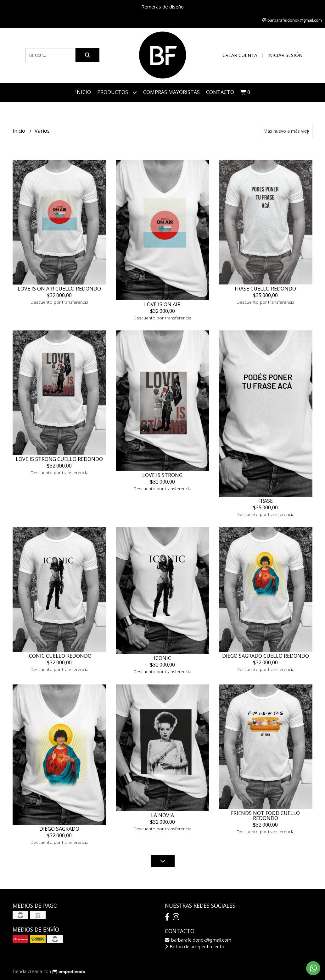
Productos (117, 92)
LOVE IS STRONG (162, 475)
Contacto (220, 92)
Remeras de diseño (162, 7)
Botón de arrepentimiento (195, 947)
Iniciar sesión (285, 55)
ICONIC (162, 658)
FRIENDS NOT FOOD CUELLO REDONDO (265, 816)
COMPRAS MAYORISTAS (171, 92)
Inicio (83, 92)
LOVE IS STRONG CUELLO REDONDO (59, 459)
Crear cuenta (240, 55)
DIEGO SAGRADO (59, 829)
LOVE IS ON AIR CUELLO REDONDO (59, 289)
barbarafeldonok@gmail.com (198, 940)
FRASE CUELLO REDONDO (265, 289)
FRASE (266, 501)
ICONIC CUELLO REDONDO (59, 656)
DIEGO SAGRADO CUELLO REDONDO (266, 656)
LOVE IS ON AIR (162, 304)
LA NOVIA (162, 815)
